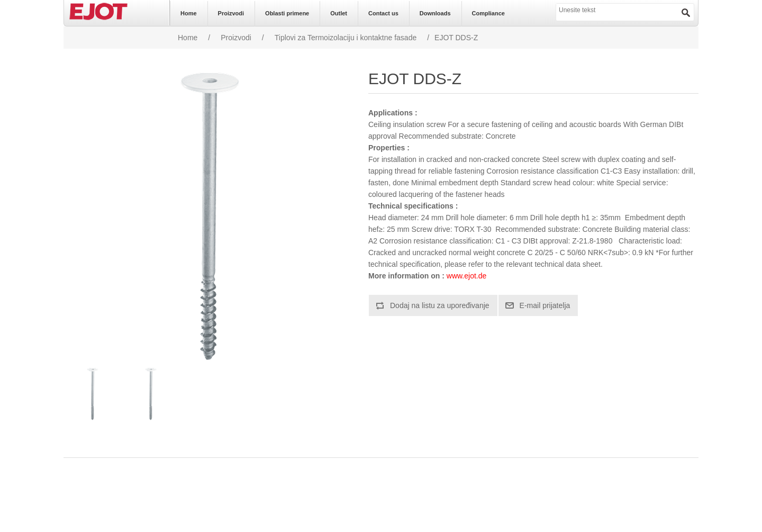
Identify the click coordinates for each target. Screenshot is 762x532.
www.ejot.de (466, 276)
